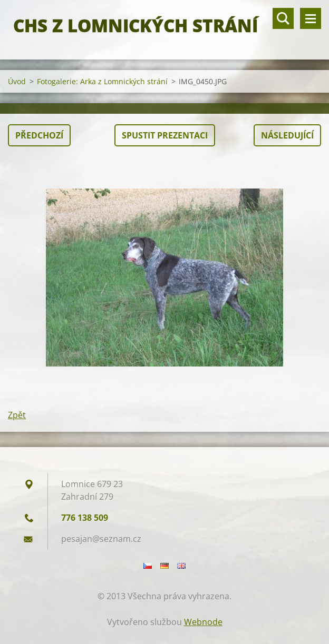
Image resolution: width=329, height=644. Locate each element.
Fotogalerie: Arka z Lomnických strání (102, 81)
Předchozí (39, 135)
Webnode (203, 622)
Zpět (17, 415)
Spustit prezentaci (165, 135)
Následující (287, 135)
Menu (311, 18)
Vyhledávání (283, 18)
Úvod (17, 81)
